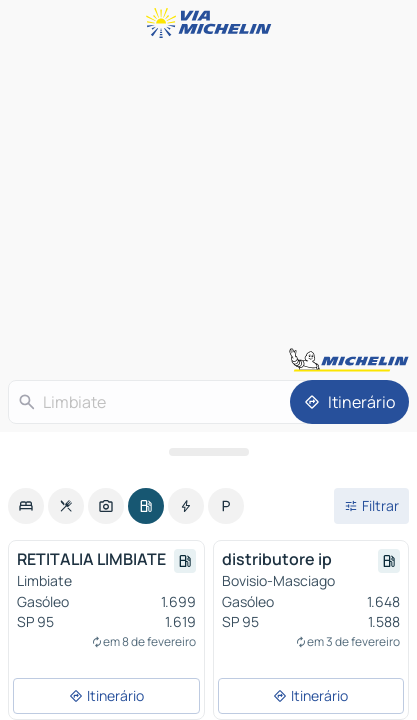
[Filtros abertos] (371, 506)
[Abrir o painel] (208, 452)
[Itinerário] (349, 402)
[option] (26, 506)
